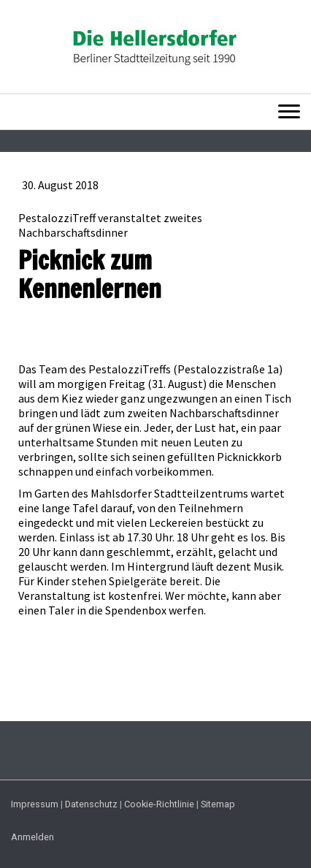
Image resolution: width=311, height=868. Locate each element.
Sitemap (218, 804)
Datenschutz (91, 804)
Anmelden (32, 837)
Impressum (35, 804)
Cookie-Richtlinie (159, 804)
